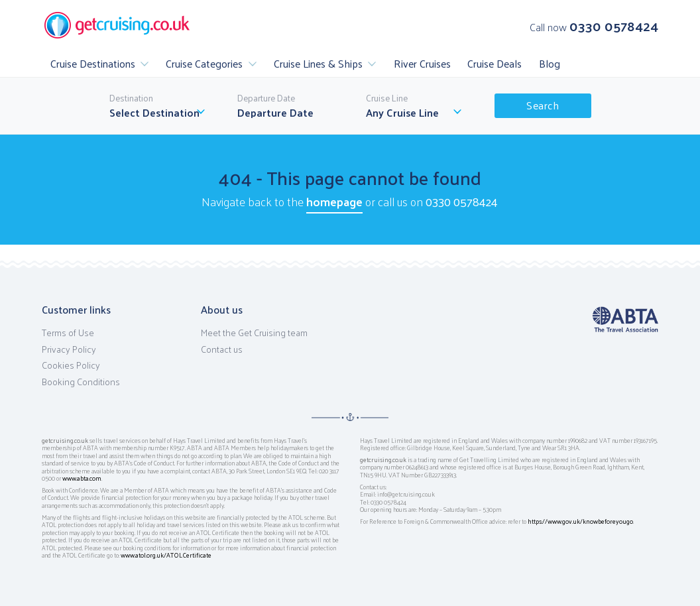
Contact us (222, 349)
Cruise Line (387, 98)
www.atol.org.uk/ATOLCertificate (166, 555)
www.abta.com (82, 478)
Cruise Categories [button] (204, 63)
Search (543, 105)
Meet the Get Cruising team (254, 333)
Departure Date (266, 98)
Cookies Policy (71, 365)
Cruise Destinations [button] (93, 63)
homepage (334, 201)
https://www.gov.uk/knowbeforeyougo (580, 521)
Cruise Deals (495, 63)
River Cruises (422, 63)
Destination (131, 98)
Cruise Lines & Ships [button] (318, 63)
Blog (550, 63)
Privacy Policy (69, 349)
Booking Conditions (81, 382)
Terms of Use (68, 333)
